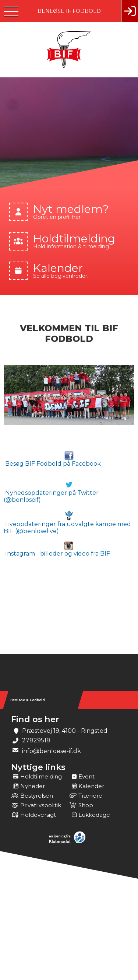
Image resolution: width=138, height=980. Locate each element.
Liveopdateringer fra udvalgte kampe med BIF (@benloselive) (67, 522)
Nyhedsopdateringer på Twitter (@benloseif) (51, 492)
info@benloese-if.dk (52, 751)
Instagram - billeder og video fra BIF (57, 549)
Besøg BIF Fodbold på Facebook (52, 459)
